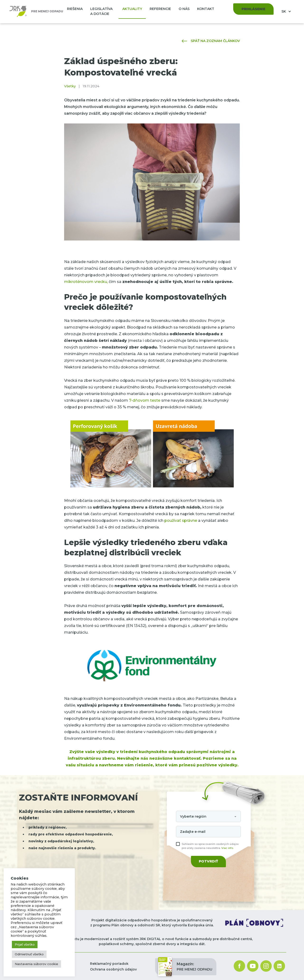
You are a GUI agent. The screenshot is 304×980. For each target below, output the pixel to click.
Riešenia (75, 9)
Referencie (160, 9)
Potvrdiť (208, 861)
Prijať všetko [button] (25, 944)
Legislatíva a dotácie (101, 11)
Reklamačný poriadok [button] (109, 964)
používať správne (181, 521)
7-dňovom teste (145, 400)
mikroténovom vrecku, (86, 282)
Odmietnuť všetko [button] (29, 954)
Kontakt (206, 9)
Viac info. (227, 848)
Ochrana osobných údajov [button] (113, 969)
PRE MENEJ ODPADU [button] (185, 967)
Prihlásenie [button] (253, 9)
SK (284, 11)
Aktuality (132, 9)
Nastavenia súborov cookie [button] (36, 964)
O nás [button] (184, 9)
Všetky (70, 86)
